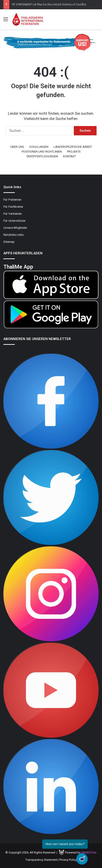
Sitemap (9, 242)
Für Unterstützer (15, 221)
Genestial (89, 852)
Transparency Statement (41, 860)
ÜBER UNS (17, 147)
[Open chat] (82, 859)
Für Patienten (12, 199)
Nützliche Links (14, 235)
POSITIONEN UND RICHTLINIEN (42, 152)
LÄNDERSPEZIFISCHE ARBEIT (73, 147)
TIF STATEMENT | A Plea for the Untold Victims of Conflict (49, 4)
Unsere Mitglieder (15, 228)
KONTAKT (70, 156)
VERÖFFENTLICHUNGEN (42, 156)
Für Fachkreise (13, 207)
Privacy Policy (68, 860)
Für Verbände (12, 214)
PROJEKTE (74, 152)
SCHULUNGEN (39, 147)
